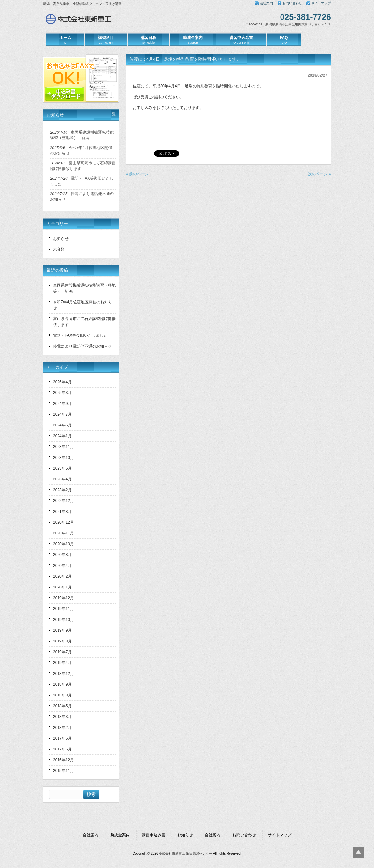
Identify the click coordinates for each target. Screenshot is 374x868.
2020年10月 (63, 544)
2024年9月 (62, 404)
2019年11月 (63, 609)
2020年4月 (62, 566)
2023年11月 (63, 447)
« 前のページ (137, 174)
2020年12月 (63, 522)
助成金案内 (120, 835)
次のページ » (319, 174)
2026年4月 (62, 382)
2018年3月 (62, 717)
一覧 (112, 114)
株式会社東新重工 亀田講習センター (186, 853)
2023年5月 (62, 468)
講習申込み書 (154, 835)
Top (358, 852)
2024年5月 (62, 425)
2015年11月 (63, 771)
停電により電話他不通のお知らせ (82, 346)
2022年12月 (63, 501)
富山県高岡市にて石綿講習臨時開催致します (84, 322)
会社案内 (266, 3)
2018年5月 (62, 706)
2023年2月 (62, 490)
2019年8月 (62, 641)
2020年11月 (63, 533)
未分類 (59, 249)
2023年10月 (63, 458)
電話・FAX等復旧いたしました (80, 335)
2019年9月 (62, 630)
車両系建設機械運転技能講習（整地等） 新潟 (84, 288)
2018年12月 (63, 674)
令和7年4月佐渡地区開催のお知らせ (83, 305)
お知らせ (61, 239)
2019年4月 (62, 663)
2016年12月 (63, 760)
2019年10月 (63, 620)
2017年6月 (62, 738)
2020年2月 (62, 576)
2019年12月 (63, 598)
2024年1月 (62, 436)
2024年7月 (62, 414)
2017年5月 (62, 749)
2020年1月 (62, 587)
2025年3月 (62, 393)
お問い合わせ (292, 3)
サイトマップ (321, 3)
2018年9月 (62, 684)
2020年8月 (62, 555)
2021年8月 (62, 512)
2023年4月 (62, 479)
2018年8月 (62, 695)
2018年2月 (62, 728)
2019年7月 (62, 652)
